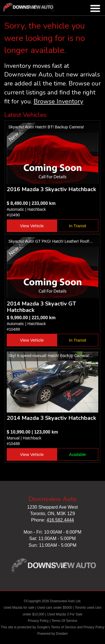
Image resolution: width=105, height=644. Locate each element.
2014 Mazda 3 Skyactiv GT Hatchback (41, 307)
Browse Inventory (58, 101)
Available (78, 454)
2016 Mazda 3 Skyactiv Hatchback (51, 189)
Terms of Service (63, 627)
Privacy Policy (38, 621)
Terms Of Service (64, 621)
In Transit (78, 226)
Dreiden (62, 634)
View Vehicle (32, 226)
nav (95, 8)
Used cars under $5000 (55, 608)
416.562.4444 (60, 520)
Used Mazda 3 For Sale (65, 614)
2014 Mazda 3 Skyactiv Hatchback (51, 418)
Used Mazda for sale (19, 608)
